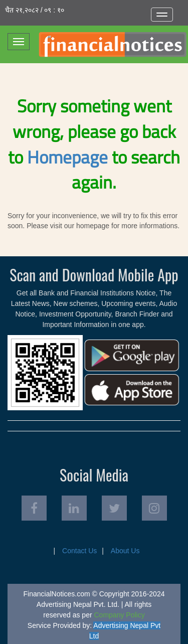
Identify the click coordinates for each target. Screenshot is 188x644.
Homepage (67, 157)
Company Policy (120, 615)
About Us (125, 551)
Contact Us (79, 551)
